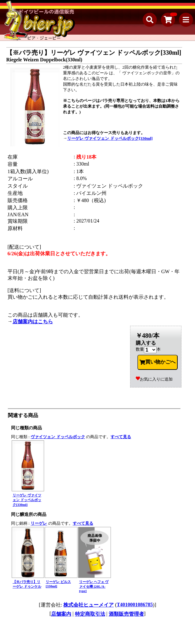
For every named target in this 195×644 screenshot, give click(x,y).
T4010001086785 (135, 604)
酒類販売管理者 (126, 614)
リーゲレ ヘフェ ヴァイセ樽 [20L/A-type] (94, 586)
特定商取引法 (90, 614)
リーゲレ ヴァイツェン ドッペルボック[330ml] (110, 138)
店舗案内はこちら (33, 322)
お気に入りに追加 (154, 379)
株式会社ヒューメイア (89, 605)
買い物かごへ (158, 362)
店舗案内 (61, 614)
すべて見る (121, 437)
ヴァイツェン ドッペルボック (58, 437)
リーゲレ (39, 523)
